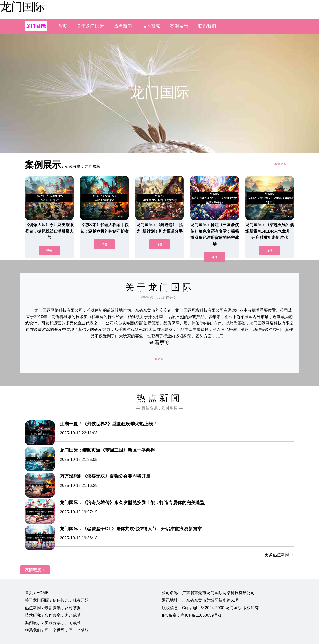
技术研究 (151, 26)
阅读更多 (280, 164)
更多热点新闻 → (279, 555)
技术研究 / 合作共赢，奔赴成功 (53, 615)
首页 (62, 26)
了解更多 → (159, 359)
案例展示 (179, 26)
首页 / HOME (37, 593)
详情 (49, 251)
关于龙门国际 (90, 26)
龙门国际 (22, 7)
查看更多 (160, 343)
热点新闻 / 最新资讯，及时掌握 (53, 608)
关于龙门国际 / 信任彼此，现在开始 (57, 600)
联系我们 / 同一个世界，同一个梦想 (57, 630)
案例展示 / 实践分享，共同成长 (53, 623)
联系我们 (207, 26)
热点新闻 (123, 26)
